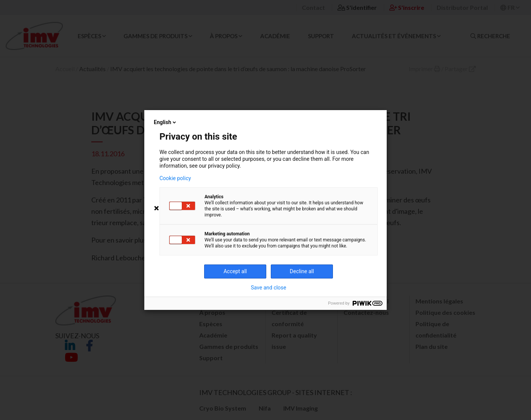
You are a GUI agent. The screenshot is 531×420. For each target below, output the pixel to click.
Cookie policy (175, 178)
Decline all (302, 271)
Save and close (269, 288)
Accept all (235, 271)
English (166, 122)
